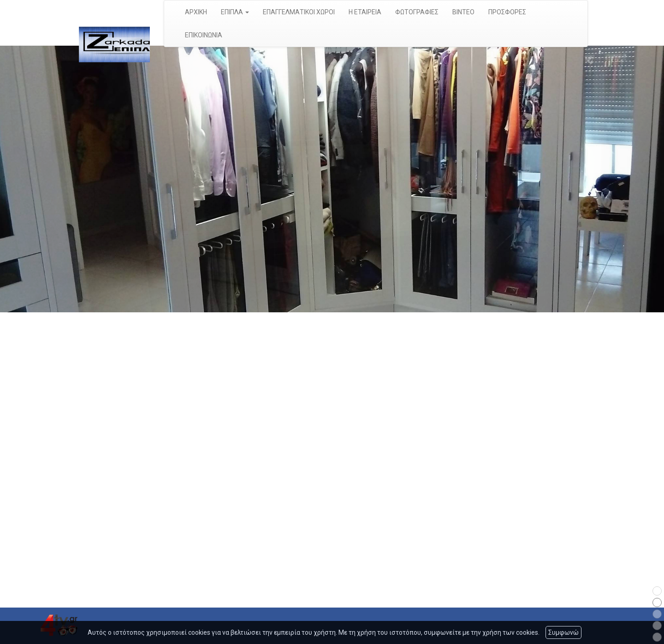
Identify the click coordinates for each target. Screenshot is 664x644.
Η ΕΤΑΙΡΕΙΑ (365, 12)
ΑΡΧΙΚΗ (196, 12)
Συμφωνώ (563, 632)
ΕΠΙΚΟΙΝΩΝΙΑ (204, 35)
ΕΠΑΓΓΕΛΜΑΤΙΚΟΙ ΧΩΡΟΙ (299, 12)
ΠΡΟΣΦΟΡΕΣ (507, 12)
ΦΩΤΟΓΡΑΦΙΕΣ (417, 12)
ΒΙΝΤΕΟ (463, 12)
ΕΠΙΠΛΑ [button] (235, 12)
